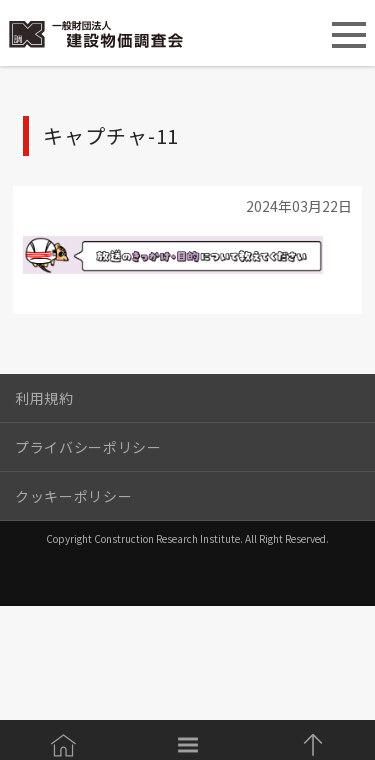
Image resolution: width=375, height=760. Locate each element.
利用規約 (44, 398)
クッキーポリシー (73, 496)
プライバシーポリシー (88, 447)
